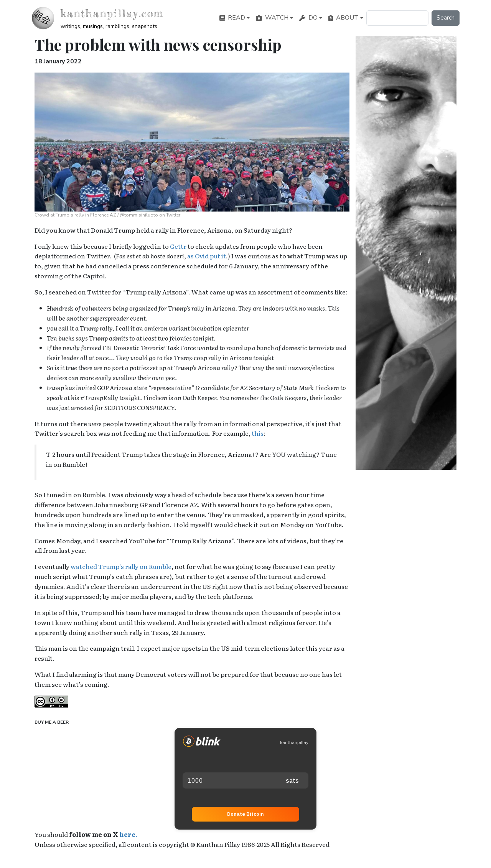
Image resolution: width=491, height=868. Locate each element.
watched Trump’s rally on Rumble (121, 566)
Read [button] (232, 18)
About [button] (344, 18)
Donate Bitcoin (245, 814)
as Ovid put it (207, 256)
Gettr (178, 246)
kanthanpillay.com (112, 13)
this (258, 433)
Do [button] (308, 18)
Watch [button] (272, 18)
